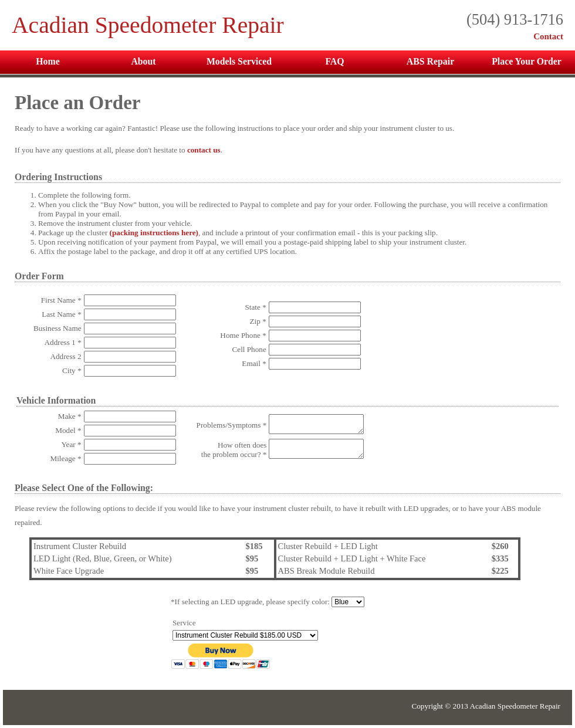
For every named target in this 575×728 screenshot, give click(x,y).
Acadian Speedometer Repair (148, 25)
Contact (548, 36)
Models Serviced (239, 61)
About (143, 61)
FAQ (334, 61)
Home (48, 61)
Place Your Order (527, 61)
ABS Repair (430, 61)
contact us (204, 150)
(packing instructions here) (154, 233)
